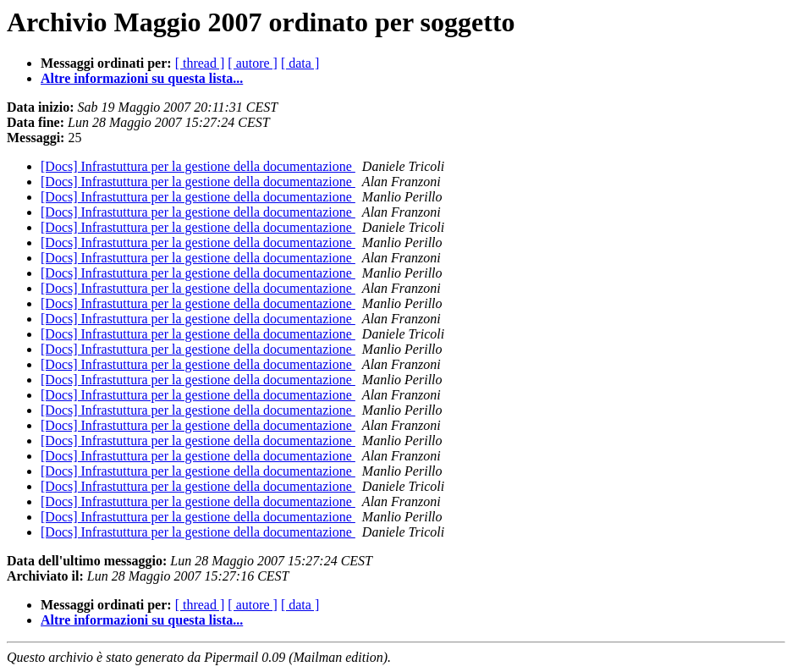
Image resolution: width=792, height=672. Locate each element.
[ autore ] (253, 63)
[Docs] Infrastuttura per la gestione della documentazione (198, 166)
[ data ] (300, 63)
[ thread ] (200, 63)
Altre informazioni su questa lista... (142, 78)
